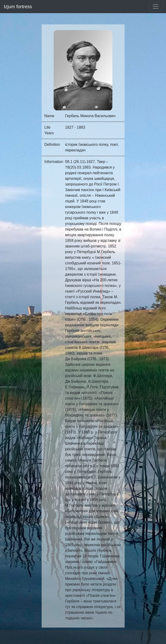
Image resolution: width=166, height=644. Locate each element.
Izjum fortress (18, 7)
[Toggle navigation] (156, 7)
